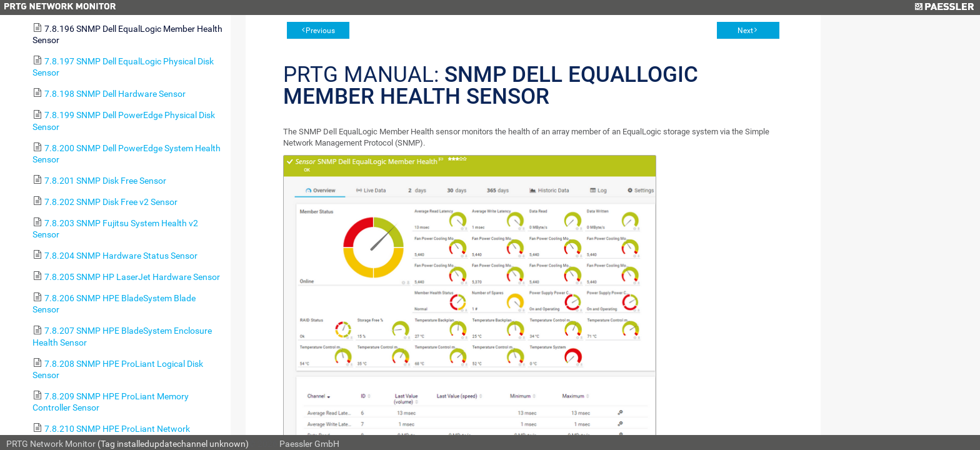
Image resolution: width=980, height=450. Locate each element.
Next (745, 31)
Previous (320, 31)
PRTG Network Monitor (51, 444)
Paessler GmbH (309, 444)
